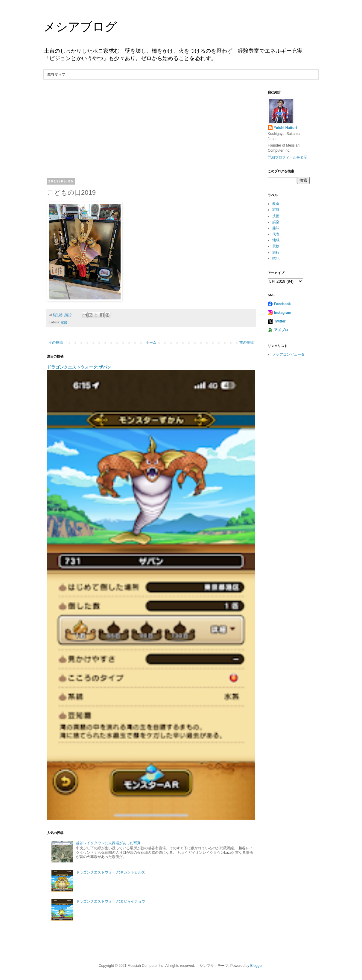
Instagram (283, 313)
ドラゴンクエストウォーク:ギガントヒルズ (111, 872)
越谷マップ (56, 74)
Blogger (256, 966)
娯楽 (276, 222)
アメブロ (281, 330)
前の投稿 (247, 343)
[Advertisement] (151, 135)
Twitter (280, 321)
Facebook (282, 304)
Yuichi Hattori (285, 128)
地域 (276, 240)
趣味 (276, 228)
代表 (276, 234)
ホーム (151, 343)
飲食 (276, 204)
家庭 (64, 322)
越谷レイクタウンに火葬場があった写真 (108, 843)
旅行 (276, 252)
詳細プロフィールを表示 (288, 157)
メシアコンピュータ (288, 354)
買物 (276, 246)
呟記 (276, 258)
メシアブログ (80, 27)
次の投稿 (56, 343)
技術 (276, 216)
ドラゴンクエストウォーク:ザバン (79, 367)
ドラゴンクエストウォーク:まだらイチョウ (111, 901)
